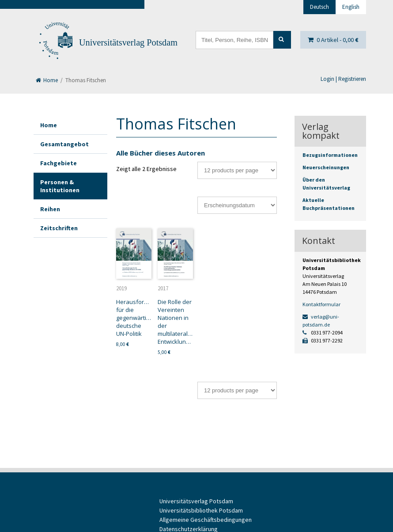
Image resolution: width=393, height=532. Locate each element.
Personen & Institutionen (60, 186)
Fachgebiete (59, 163)
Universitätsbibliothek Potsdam (201, 510)
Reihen (50, 209)
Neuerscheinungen (326, 167)
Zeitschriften (59, 228)
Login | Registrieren (343, 79)
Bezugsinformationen (330, 155)
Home (47, 80)
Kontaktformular (321, 304)
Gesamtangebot (64, 144)
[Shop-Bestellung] (237, 205)
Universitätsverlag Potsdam (128, 42)
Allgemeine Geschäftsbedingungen (206, 520)
